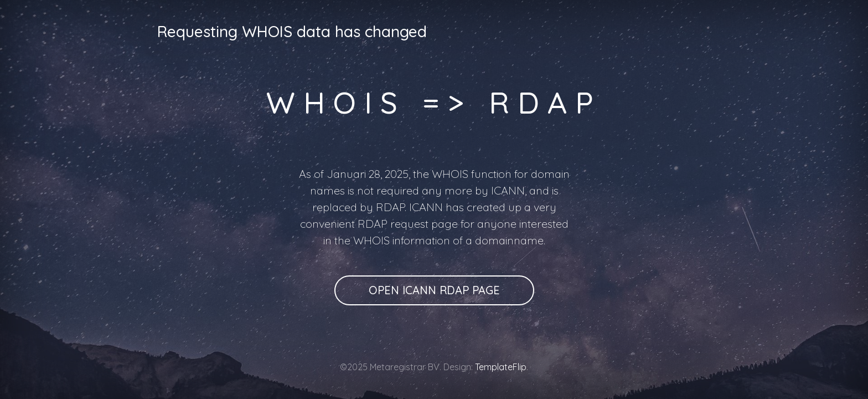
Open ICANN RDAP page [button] (434, 290)
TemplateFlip (501, 367)
